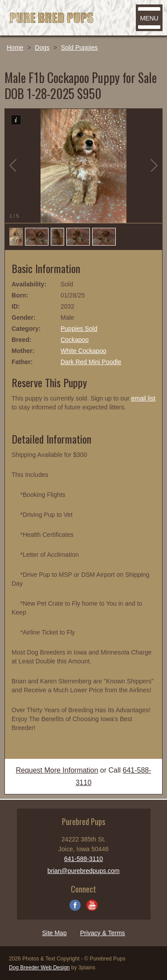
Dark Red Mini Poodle (91, 362)
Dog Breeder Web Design (39, 968)
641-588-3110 (83, 859)
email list (143, 398)
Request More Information (57, 770)
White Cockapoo (83, 351)
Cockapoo (75, 340)
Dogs (42, 48)
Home (15, 48)
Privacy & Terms (103, 933)
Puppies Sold (79, 329)
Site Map (54, 933)
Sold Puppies (79, 48)
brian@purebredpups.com (83, 871)
